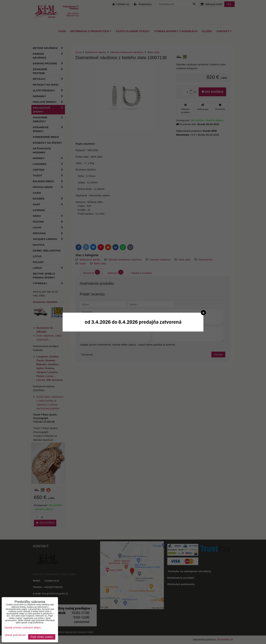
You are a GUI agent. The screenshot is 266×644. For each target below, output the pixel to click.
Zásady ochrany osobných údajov (23, 628)
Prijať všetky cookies (42, 637)
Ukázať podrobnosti (15, 635)
